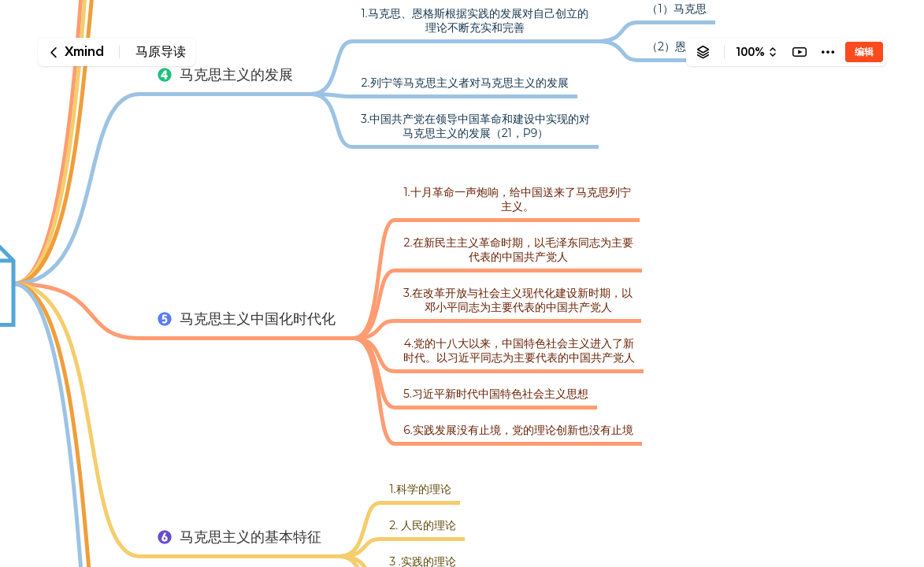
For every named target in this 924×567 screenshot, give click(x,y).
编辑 (864, 52)
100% (750, 52)
